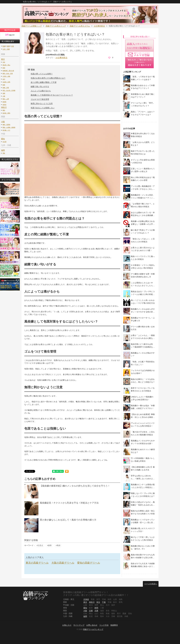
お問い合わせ (92, 625)
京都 (91, 611)
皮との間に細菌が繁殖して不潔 (44, 82)
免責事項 (114, 625)
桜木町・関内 (6, 113)
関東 (4, 46)
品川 (4, 79)
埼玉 (98, 602)
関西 (8, 46)
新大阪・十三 (6, 130)
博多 (4, 153)
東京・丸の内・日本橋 (9, 90)
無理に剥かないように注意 (42, 104)
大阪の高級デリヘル (63, 563)
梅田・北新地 (6, 124)
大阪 (85, 611)
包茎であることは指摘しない (43, 108)
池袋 (4, 93)
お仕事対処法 (61, 58)
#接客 (49, 545)
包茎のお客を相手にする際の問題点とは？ (48, 78)
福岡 (3, 150)
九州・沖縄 (6, 49)
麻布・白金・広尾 (8, 73)
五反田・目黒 (6, 82)
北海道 (86, 599)
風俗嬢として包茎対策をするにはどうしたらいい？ (52, 95)
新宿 (4, 68)
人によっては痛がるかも (41, 91)
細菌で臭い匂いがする (40, 87)
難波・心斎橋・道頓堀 (9, 127)
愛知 (85, 608)
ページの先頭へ (151, 584)
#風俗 (58, 545)
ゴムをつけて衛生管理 (40, 99)
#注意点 (40, 545)
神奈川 (92, 602)
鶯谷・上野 (6, 99)
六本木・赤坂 (6, 76)
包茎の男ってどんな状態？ (42, 74)
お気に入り (67, 625)
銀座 (4, 85)
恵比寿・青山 (6, 65)
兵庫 (96, 611)
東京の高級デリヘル (37, 563)
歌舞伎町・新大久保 (8, 71)
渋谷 (4, 62)
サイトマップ (79, 625)
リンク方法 (104, 625)
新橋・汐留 (6, 88)
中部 (12, 46)
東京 (3, 59)
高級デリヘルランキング (93, 629)
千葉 (104, 602)
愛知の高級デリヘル (89, 563)
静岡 (96, 608)
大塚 (4, 96)
